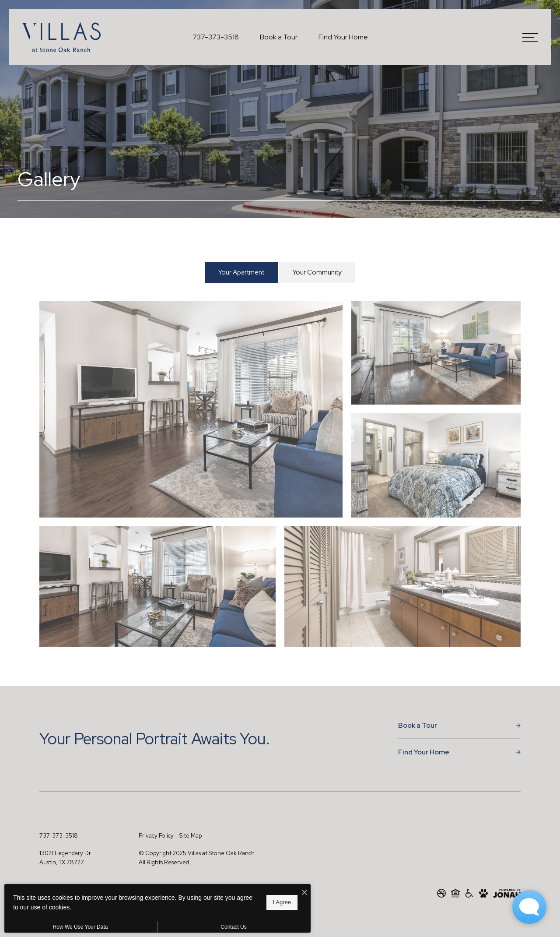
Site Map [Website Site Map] (191, 836)
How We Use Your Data (80, 927)
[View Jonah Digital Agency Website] (507, 893)
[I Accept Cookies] (304, 893)
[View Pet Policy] (483, 893)
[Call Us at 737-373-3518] (216, 37)
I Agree (282, 902)
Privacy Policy (156, 836)
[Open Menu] (530, 37)
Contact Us (233, 927)
